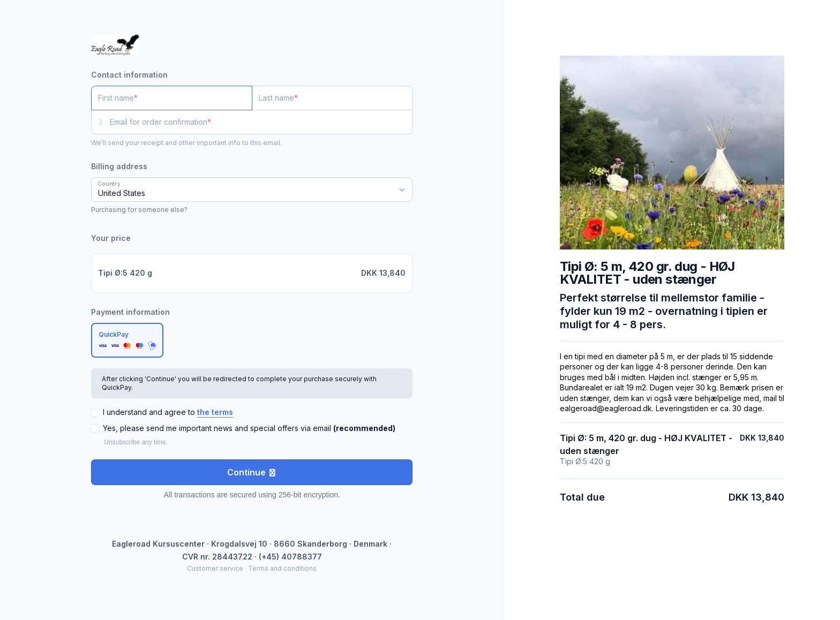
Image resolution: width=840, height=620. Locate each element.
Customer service (215, 568)
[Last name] (332, 98)
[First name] (172, 98)
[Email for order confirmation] (261, 122)
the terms (215, 412)
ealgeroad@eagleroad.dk (606, 408)
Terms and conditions (282, 568)
